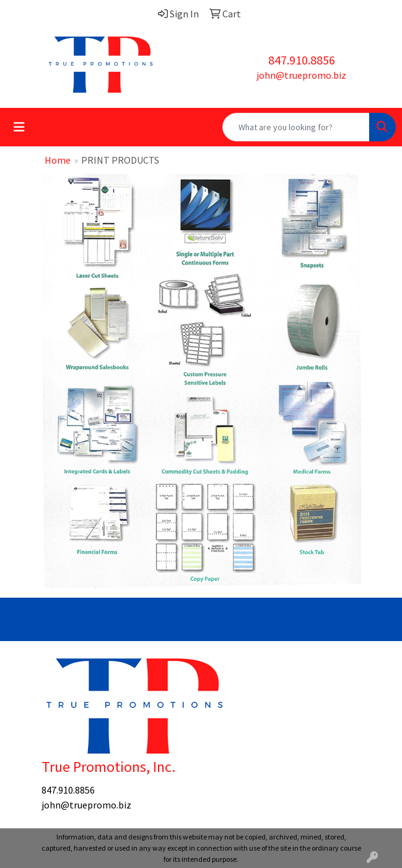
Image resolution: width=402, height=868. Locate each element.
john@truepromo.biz (301, 75)
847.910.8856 (302, 60)
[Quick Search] (296, 127)
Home (58, 160)
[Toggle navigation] (19, 127)
